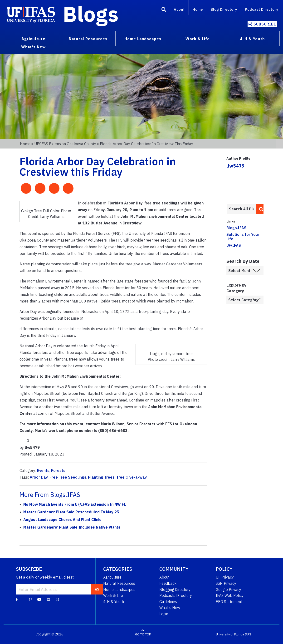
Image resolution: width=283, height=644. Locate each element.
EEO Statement (229, 602)
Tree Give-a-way (132, 477)
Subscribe (265, 24)
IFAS (248, 634)
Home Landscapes (119, 590)
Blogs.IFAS (236, 228)
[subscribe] (97, 589)
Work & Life (113, 595)
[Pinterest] (30, 599)
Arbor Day (39, 477)
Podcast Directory (262, 9)
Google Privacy (228, 590)
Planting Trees (101, 477)
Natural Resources (119, 583)
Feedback (168, 583)
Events (43, 471)
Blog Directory (224, 9)
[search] (260, 209)
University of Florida (230, 634)
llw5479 (235, 166)
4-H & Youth (114, 602)
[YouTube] (39, 599)
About (179, 9)
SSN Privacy (226, 583)
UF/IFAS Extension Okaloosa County (65, 144)
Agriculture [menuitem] (33, 39)
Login (164, 614)
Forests (58, 471)
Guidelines (168, 602)
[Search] (164, 10)
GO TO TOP (143, 634)
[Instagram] (57, 599)
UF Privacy (225, 577)
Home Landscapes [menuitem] (143, 39)
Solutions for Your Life (243, 237)
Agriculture (112, 577)
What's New (170, 608)
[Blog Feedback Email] (49, 599)
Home (198, 9)
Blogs (91, 14)
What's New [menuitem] (33, 47)
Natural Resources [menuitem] (88, 39)
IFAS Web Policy (230, 595)
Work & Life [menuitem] (198, 39)
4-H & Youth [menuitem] (252, 39)
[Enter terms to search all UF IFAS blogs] (241, 209)
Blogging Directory (175, 590)
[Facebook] (17, 599)
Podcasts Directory (176, 595)
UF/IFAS (234, 245)
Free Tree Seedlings (68, 477)
